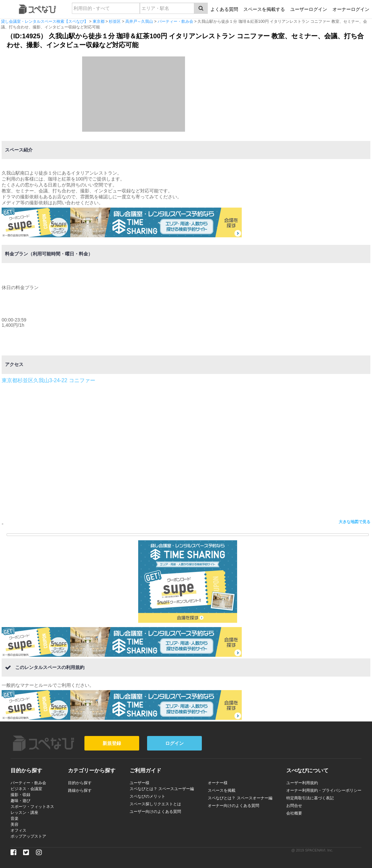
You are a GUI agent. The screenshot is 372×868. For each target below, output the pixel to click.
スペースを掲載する (264, 9)
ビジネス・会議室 (26, 789)
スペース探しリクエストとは (155, 804)
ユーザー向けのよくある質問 (155, 812)
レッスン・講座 (24, 813)
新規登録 (112, 743)
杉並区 (115, 21)
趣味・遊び (20, 801)
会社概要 (294, 813)
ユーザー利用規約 (302, 783)
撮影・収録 (20, 795)
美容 (15, 824)
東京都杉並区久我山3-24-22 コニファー (48, 380)
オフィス (18, 830)
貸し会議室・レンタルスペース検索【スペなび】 (45, 21)
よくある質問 (224, 9)
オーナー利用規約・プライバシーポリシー (324, 790)
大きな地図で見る (355, 522)
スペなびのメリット (147, 796)
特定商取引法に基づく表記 (310, 798)
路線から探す (80, 790)
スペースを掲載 (222, 790)
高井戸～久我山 (139, 21)
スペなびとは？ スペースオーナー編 (240, 798)
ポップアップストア (28, 836)
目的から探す (80, 783)
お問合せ (294, 806)
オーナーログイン (351, 9)
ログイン (174, 743)
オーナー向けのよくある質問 (233, 806)
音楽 (15, 818)
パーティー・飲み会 (175, 21)
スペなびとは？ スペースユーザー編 (162, 789)
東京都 (99, 21)
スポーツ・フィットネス (32, 807)
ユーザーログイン (309, 9)
